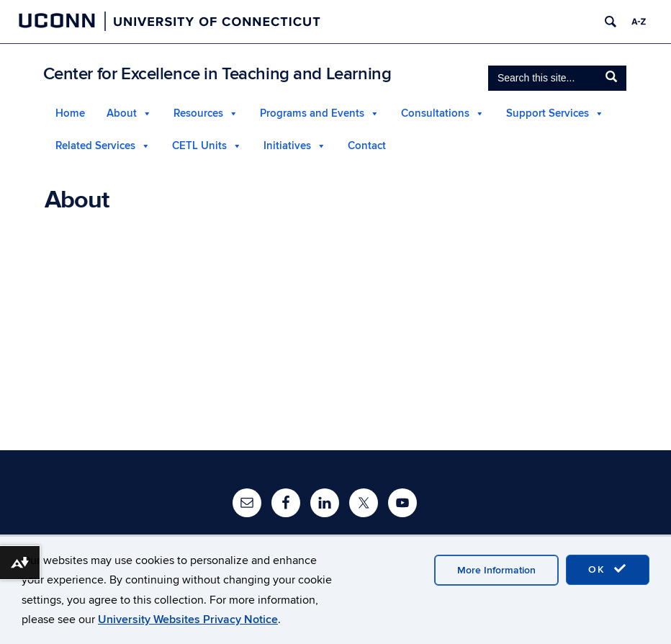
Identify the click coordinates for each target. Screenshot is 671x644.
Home (70, 113)
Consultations (435, 113)
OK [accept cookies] (608, 569)
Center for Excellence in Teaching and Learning (217, 74)
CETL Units (199, 146)
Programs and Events (312, 113)
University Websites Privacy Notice (188, 620)
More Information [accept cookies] (496, 570)
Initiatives (287, 146)
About (122, 113)
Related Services (95, 146)
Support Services (548, 113)
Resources (198, 113)
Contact (367, 146)
